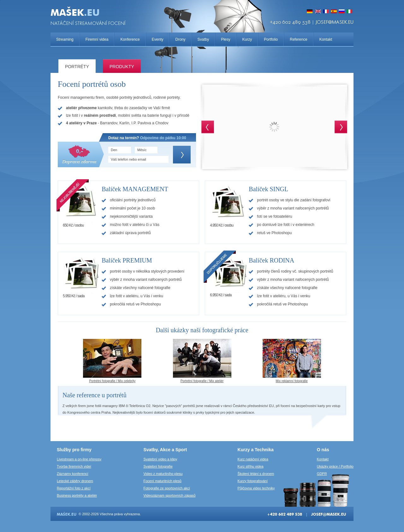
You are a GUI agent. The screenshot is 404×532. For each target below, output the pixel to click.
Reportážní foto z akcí (74, 488)
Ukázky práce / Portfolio (335, 466)
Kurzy (247, 39)
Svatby (203, 39)
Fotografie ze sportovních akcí (166, 488)
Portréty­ (77, 67)
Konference (130, 39)
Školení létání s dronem (256, 474)
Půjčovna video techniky (256, 488)
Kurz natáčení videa (253, 459)
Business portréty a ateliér (77, 495)
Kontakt (326, 39)
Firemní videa (97, 39)
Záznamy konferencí (73, 474)
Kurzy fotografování (253, 481)
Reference (298, 39)
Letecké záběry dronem (75, 481)
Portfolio (271, 39)
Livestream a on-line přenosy (79, 459)
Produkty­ (122, 67)
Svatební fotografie (158, 466)
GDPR (322, 474)
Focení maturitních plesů (162, 481)
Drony (180, 39)
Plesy (226, 39)
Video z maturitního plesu (163, 474)
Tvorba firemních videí (74, 466)
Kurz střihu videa (251, 466)
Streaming (65, 39)
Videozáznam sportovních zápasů (169, 495)
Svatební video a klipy (160, 459)
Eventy (158, 39)
